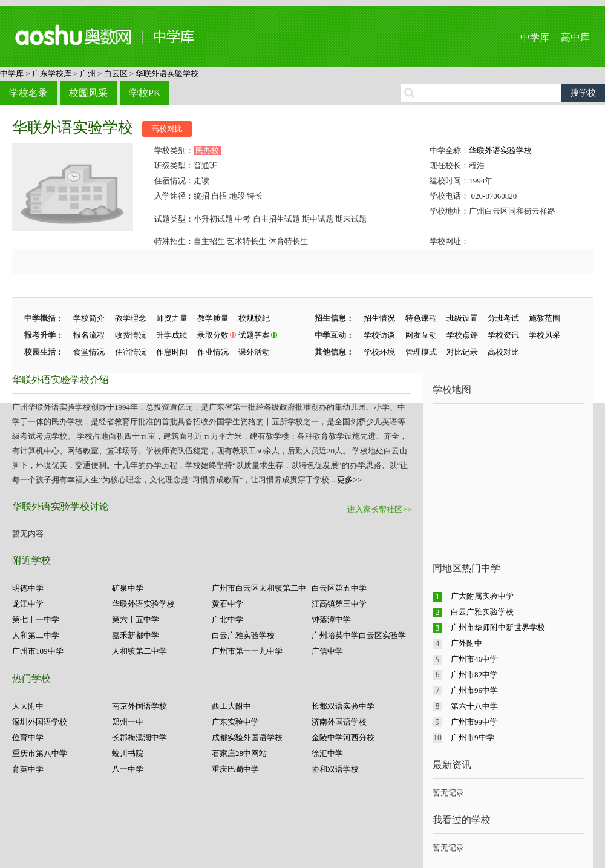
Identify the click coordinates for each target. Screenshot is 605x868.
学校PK (145, 93)
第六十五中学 (136, 620)
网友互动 (421, 335)
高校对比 (167, 129)
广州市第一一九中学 (247, 651)
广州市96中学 (474, 690)
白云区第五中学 (339, 588)
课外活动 (254, 352)
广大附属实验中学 (482, 596)
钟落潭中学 (331, 620)
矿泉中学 (128, 588)
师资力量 (172, 318)
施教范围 (544, 318)
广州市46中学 (474, 659)
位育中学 (28, 738)
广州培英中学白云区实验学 (359, 635)
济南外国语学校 (339, 722)
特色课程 (421, 318)
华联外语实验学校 (167, 74)
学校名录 (28, 93)
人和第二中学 (36, 635)
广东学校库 (52, 74)
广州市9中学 (473, 738)
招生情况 (379, 318)
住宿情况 (131, 352)
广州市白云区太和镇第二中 (259, 588)
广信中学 (327, 651)
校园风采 (88, 93)
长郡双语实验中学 (343, 706)
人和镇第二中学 (139, 651)
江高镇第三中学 (339, 604)
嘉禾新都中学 (136, 635)
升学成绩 (172, 335)
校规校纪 (254, 318)
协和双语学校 (335, 769)
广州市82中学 (474, 675)
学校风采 (544, 335)
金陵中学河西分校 (343, 738)
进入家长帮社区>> (379, 509)
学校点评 (462, 335)
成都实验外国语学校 (247, 738)
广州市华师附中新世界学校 (498, 627)
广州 (88, 74)
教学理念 (131, 318)
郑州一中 (128, 722)
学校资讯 (503, 335)
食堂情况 (89, 352)
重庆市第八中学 (40, 753)
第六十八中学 (474, 706)
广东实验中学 (235, 722)
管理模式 (421, 352)
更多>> (349, 480)
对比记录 (462, 352)
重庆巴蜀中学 (235, 769)
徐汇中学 (327, 753)
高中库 (575, 37)
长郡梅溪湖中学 (139, 738)
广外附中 (466, 643)
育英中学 (28, 769)
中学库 (535, 37)
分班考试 (503, 318)
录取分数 (213, 335)
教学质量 (213, 318)
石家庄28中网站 (239, 753)
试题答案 (254, 335)
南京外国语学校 (139, 706)
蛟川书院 (128, 753)
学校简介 (89, 318)
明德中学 (28, 588)
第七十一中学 (36, 620)
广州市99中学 (474, 722)
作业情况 (213, 352)
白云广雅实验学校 (243, 635)
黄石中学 (227, 604)
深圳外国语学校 (40, 722)
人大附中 (28, 706)
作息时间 (172, 352)
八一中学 (128, 769)
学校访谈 (379, 335)
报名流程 (89, 335)
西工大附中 (231, 706)
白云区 (116, 74)
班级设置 (462, 318)
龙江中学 (28, 604)
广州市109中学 (38, 651)
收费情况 (131, 335)
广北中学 (227, 620)
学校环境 (379, 352)
